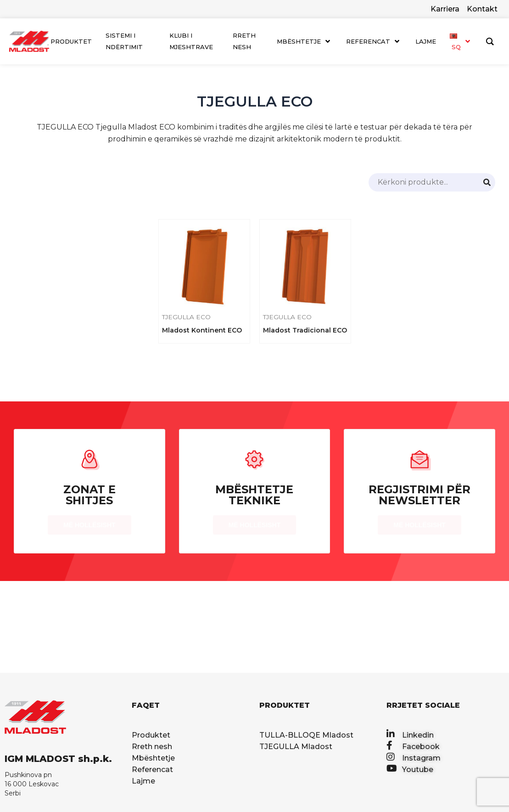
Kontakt (482, 9)
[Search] (487, 182)
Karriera (445, 9)
